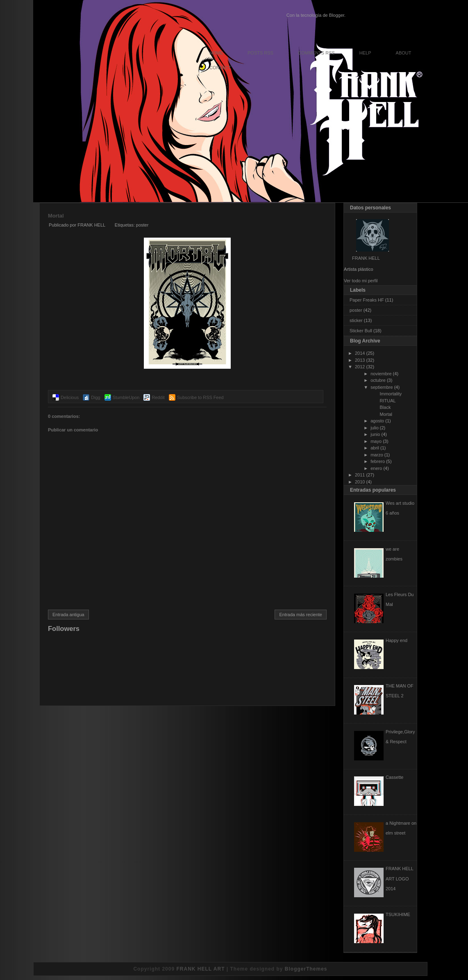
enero (376, 468)
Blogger (337, 15)
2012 (360, 367)
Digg (95, 397)
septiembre (382, 387)
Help (365, 53)
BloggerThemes (306, 969)
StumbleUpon (126, 397)
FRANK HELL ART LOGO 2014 (399, 878)
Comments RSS (316, 53)
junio (375, 434)
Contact (220, 68)
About (404, 53)
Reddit (158, 397)
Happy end (396, 640)
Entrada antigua (68, 615)
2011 (360, 475)
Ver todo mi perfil (361, 281)
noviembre (381, 374)
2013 (360, 360)
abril (375, 448)
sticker (356, 320)
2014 (360, 353)
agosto (377, 421)
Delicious (70, 397)
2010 (360, 482)
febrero (378, 461)
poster (142, 225)
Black (385, 407)
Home (216, 53)
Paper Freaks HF (367, 300)
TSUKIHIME (398, 914)
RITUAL (387, 401)
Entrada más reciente (301, 615)
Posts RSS (260, 53)
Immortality (391, 394)
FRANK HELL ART (200, 969)
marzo (377, 455)
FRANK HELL (366, 258)
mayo (376, 441)
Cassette (394, 777)
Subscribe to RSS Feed (200, 397)
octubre (378, 380)
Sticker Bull (361, 331)
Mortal (56, 216)
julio (375, 428)
